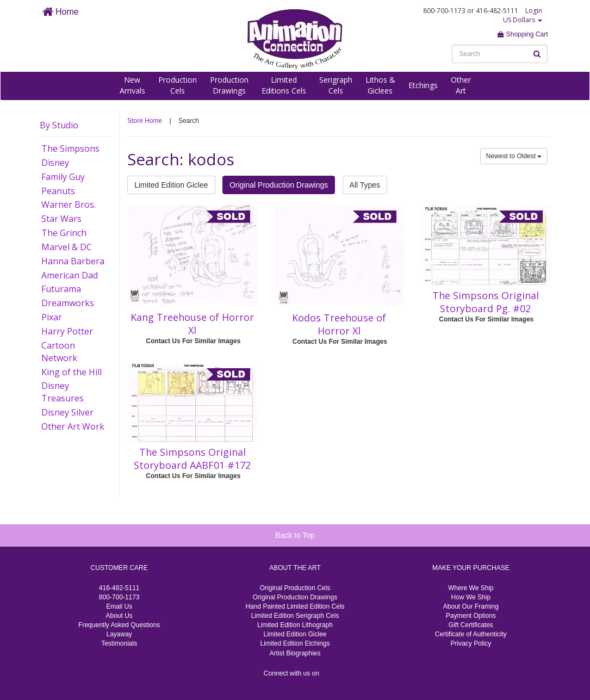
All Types (365, 185)
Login (534, 11)
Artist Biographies (295, 653)
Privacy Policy (471, 643)
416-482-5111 (119, 588)
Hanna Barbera (73, 261)
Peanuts (58, 191)
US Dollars (523, 20)
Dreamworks (68, 303)
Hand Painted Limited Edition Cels (295, 606)
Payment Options (471, 616)
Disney (55, 163)
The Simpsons (70, 148)
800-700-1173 (119, 597)
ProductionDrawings (229, 85)
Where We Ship (471, 588)
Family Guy (63, 177)
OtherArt (461, 85)
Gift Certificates (471, 625)
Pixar (52, 317)
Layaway (119, 634)
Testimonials (119, 643)
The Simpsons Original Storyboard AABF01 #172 (192, 459)
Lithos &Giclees (380, 85)
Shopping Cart (523, 34)
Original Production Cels (295, 588)
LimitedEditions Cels (284, 85)
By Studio (59, 125)
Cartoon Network (59, 352)
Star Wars (61, 219)
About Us (119, 616)
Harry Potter (67, 331)
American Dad (70, 275)
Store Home (145, 121)
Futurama (61, 289)
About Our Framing (471, 606)
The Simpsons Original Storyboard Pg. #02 (486, 302)
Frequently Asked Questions (119, 625)
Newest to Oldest (514, 156)
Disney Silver (67, 412)
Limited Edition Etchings (295, 643)
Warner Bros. (69, 205)
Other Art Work (73, 426)
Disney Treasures (63, 392)
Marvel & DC (67, 247)
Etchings (423, 85)
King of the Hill (72, 372)
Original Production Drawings (279, 185)
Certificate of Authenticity (471, 634)
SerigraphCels (336, 85)
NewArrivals (132, 85)
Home (61, 12)
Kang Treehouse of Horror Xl (192, 324)
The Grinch (64, 233)
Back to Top (295, 535)
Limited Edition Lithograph (295, 625)
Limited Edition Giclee (171, 185)
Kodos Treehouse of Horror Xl (339, 324)
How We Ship (471, 597)
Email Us (119, 606)
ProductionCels (178, 85)
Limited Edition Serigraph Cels (295, 616)
